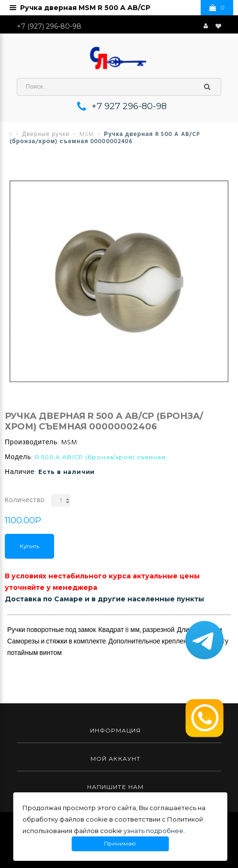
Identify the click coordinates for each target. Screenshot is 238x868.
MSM (87, 135)
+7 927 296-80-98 (129, 106)
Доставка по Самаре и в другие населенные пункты (104, 599)
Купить (29, 546)
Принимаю (120, 844)
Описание (25, 607)
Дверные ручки (46, 135)
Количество (25, 501)
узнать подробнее (153, 831)
